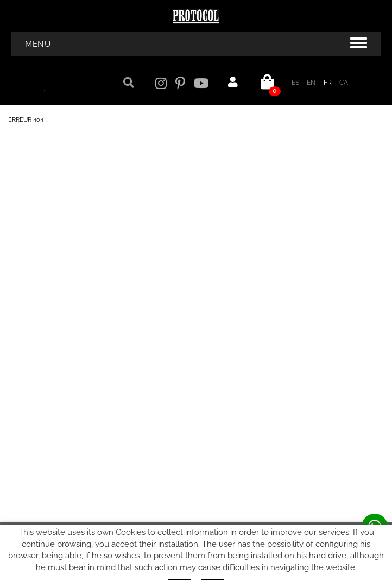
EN (311, 83)
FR (328, 83)
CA (344, 83)
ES (296, 83)
